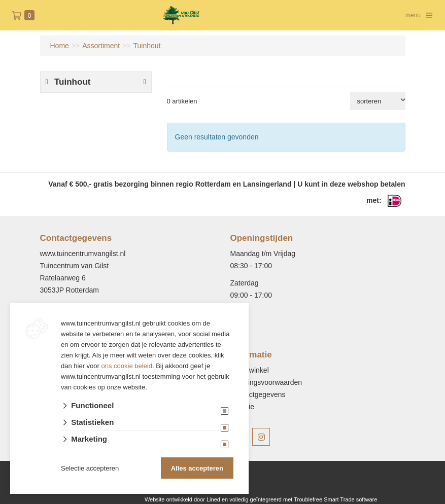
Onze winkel (250, 370)
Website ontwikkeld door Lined (182, 499)
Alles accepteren (197, 468)
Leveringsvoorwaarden (266, 382)
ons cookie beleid (127, 366)
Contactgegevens (258, 394)
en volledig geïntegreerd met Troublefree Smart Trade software (299, 499)
